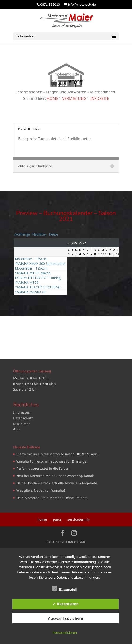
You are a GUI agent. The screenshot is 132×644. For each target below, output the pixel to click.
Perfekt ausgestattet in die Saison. (43, 468)
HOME (52, 98)
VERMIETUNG (74, 98)
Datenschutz (23, 418)
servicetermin (79, 519)
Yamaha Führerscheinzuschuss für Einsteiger (52, 461)
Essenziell (65, 589)
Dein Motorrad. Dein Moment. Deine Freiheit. (52, 498)
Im (15, 412)
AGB (16, 429)
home (42, 519)
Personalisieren (65, 633)
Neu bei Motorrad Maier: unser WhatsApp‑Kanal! (55, 476)
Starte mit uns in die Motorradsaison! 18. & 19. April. (58, 454)
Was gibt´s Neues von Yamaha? (41, 490)
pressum (24, 412)
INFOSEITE (100, 98)
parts (57, 519)
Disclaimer (21, 424)
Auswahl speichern (66, 618)
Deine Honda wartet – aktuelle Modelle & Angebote (57, 483)
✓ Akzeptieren (66, 604)
